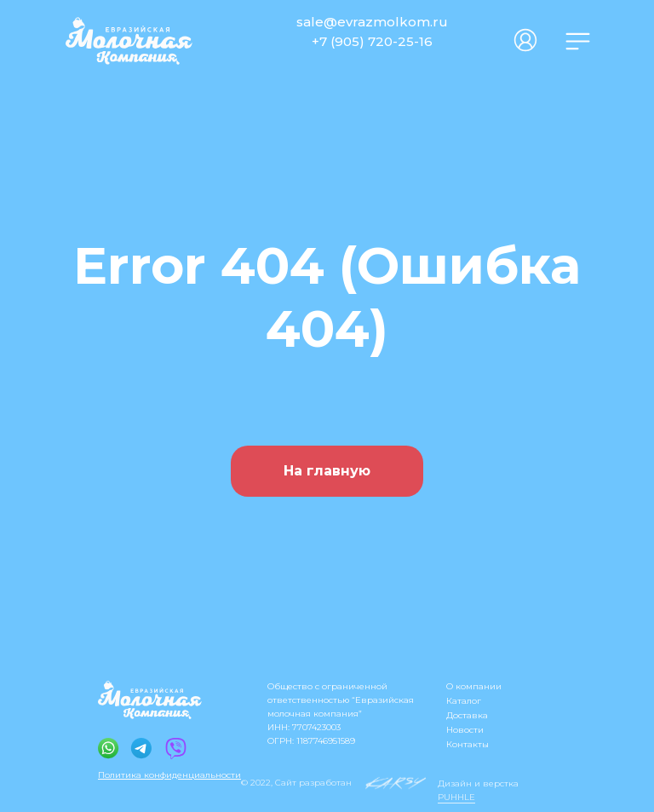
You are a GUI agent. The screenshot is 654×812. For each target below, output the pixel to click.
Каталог (464, 701)
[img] (578, 41)
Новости (465, 730)
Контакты (468, 744)
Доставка (467, 715)
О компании (474, 686)
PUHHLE (456, 797)
